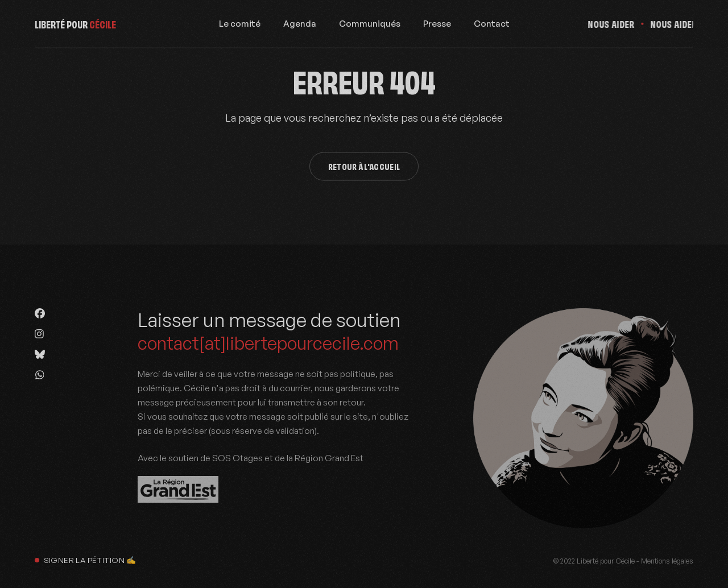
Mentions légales (667, 561)
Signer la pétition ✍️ (86, 560)
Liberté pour (75, 27)
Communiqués (370, 27)
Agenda (300, 27)
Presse (437, 27)
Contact (492, 27)
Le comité (240, 27)
